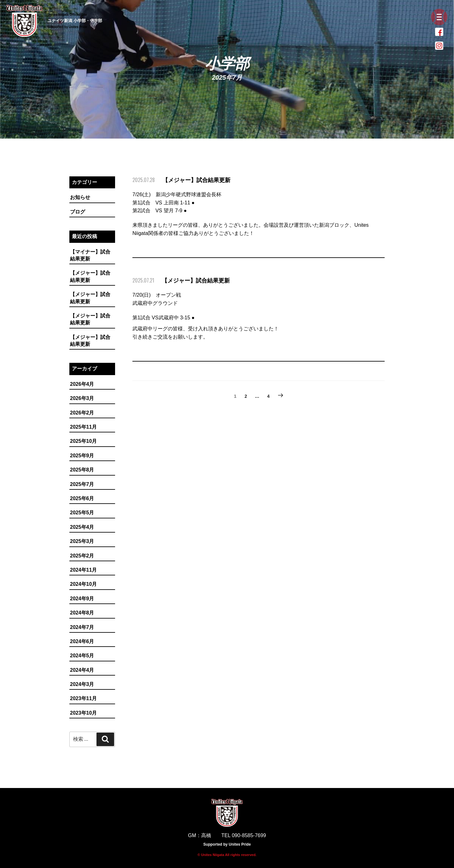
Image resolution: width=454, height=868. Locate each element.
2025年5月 (82, 513)
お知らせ (80, 197)
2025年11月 (83, 427)
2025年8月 (82, 470)
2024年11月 (83, 570)
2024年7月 (82, 627)
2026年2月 (82, 413)
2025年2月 (82, 556)
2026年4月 (82, 384)
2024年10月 (83, 584)
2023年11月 (83, 698)
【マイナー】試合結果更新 (90, 255)
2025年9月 (82, 456)
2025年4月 (82, 527)
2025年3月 (82, 541)
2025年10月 (83, 441)
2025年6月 (82, 498)
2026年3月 (82, 398)
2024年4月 (82, 670)
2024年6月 (82, 641)
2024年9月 (82, 599)
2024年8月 (82, 613)
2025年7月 (82, 484)
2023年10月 (83, 713)
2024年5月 (82, 656)
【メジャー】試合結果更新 (90, 276)
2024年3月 (82, 684)
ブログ (78, 212)
